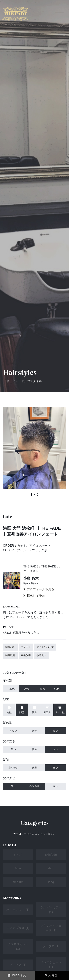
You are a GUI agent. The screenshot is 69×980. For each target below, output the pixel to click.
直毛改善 (26, 655)
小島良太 (41, 655)
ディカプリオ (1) (18, 928)
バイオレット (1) (18, 910)
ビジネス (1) (18, 965)
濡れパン (10, 647)
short (51, 868)
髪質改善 (10, 655)
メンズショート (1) (51, 965)
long (51, 882)
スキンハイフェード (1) (51, 928)
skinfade (51, 855)
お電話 (52, 975)
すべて (18, 855)
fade (18, 868)
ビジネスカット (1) (18, 946)
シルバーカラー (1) (51, 910)
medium (18, 882)
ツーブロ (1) (51, 946)
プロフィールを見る (41, 589)
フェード (26, 647)
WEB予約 (17, 975)
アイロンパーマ (45, 647)
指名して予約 (36, 596)
